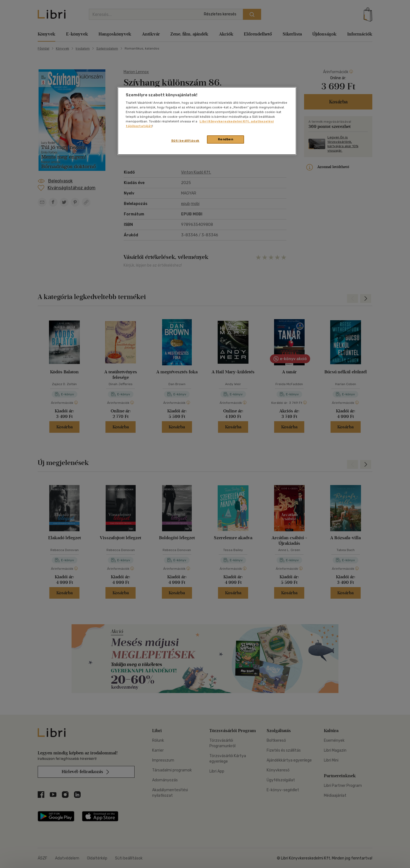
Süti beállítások (185, 141)
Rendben (226, 139)
